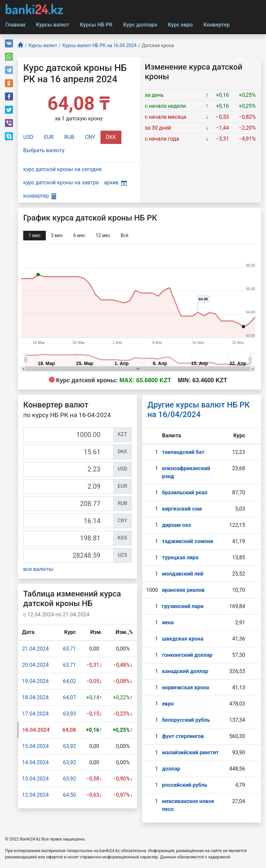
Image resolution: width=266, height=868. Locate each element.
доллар (171, 769)
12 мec (103, 235)
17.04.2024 (35, 714)
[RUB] (68, 504)
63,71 (69, 649)
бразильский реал (185, 493)
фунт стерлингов (183, 736)
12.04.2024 (35, 795)
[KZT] (68, 435)
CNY (90, 137)
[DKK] (68, 452)
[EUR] (68, 486)
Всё (125, 235)
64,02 (69, 681)
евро (168, 704)
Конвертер (217, 25)
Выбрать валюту (44, 150)
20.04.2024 (35, 665)
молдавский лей (182, 574)
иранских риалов (183, 590)
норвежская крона (185, 687)
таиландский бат (183, 452)
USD (28, 137)
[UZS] (68, 555)
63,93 (69, 714)
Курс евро (180, 25)
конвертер (40, 196)
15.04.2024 (35, 746)
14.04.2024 (35, 762)
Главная (15, 25)
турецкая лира (180, 558)
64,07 (69, 697)
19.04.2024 (35, 681)
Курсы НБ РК (96, 25)
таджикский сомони (187, 541)
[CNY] (68, 521)
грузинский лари (183, 606)
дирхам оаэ (176, 525)
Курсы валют (52, 25)
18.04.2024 (35, 697)
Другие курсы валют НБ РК (199, 410)
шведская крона (182, 639)
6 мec (79, 235)
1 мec (34, 235)
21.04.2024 (35, 649)
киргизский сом (182, 509)
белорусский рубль (186, 720)
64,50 (69, 795)
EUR (49, 137)
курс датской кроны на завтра (61, 183)
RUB (69, 137)
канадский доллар (185, 671)
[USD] (68, 469)
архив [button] (115, 183)
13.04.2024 (35, 779)
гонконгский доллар (187, 655)
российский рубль (184, 785)
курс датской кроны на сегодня (62, 169)
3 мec (57, 235)
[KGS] (68, 538)
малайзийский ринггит (190, 752)
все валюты (38, 569)
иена (168, 622)
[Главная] (21, 46)
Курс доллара (140, 25)
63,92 (69, 746)
